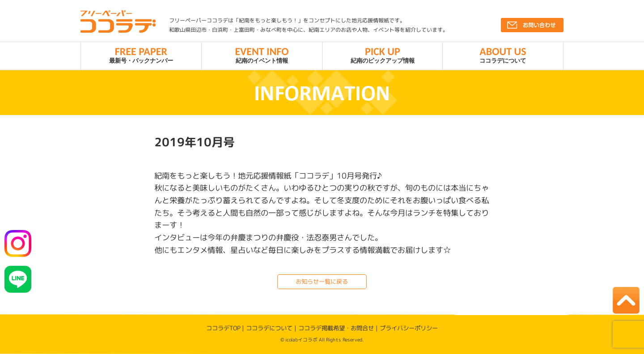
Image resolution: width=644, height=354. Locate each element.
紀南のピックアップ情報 (383, 55)
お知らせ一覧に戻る (322, 281)
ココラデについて (503, 55)
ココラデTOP (223, 328)
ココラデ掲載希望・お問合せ (336, 328)
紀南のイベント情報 (262, 55)
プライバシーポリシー (409, 328)
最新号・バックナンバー (141, 55)
